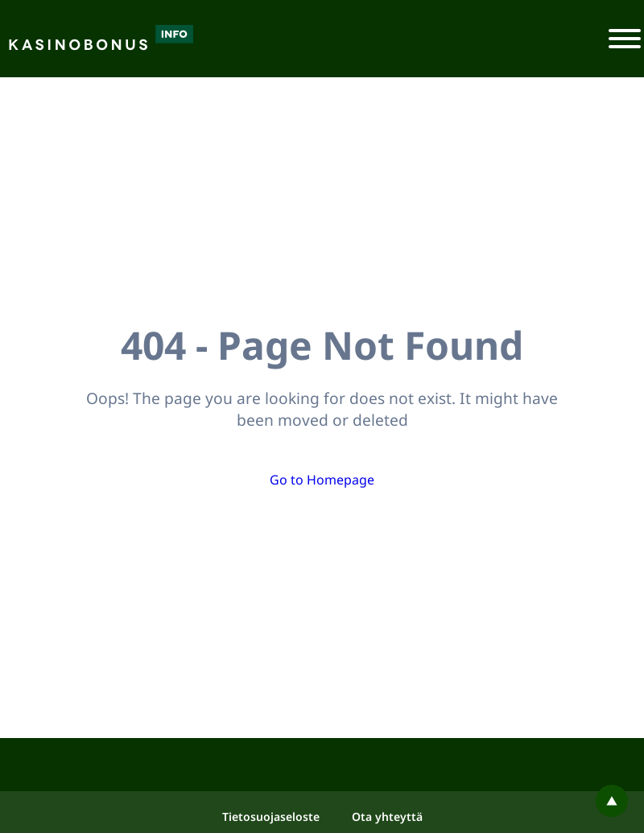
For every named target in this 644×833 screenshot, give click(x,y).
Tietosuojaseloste (271, 817)
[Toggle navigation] (625, 39)
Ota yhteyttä (387, 817)
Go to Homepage (322, 480)
